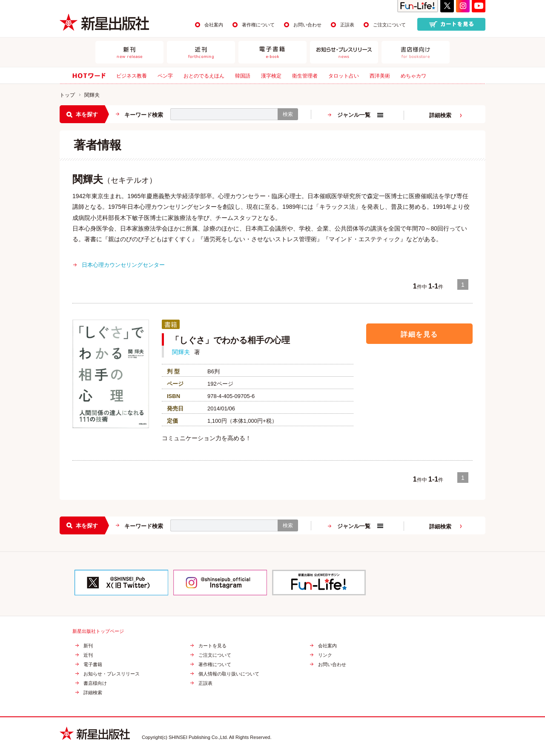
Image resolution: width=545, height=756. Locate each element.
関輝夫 (181, 352)
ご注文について (389, 25)
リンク (325, 655)
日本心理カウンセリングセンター (123, 265)
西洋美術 (380, 76)
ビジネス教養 (132, 76)
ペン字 (165, 76)
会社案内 (214, 25)
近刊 (88, 655)
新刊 (88, 646)
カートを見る (212, 646)
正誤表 (347, 25)
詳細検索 (440, 115)
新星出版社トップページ (98, 631)
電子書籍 (93, 665)
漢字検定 (271, 76)
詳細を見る (419, 334)
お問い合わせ (307, 25)
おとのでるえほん (204, 76)
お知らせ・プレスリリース (112, 674)
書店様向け (95, 683)
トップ (67, 95)
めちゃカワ (413, 76)
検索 (288, 114)
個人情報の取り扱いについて (229, 674)
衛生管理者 (305, 76)
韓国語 (243, 76)
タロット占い (344, 76)
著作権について (258, 25)
